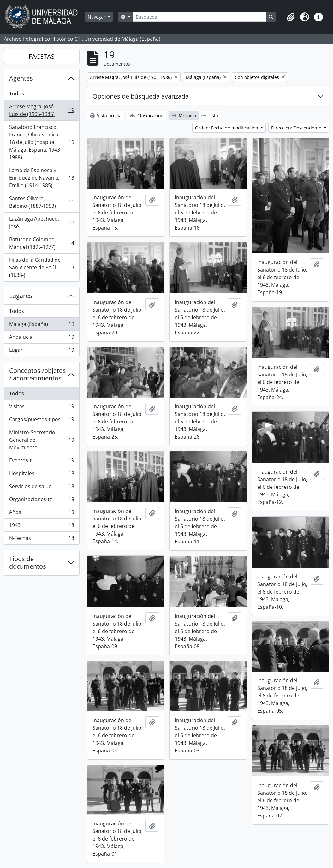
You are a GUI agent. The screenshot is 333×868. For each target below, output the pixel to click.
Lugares (21, 296)
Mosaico (184, 115)
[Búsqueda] (199, 17)
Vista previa (106, 115)
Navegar (97, 17)
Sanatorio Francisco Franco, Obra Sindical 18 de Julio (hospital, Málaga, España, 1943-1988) (42, 142)
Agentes (21, 78)
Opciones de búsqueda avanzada (141, 96)
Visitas (42, 408)
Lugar (42, 351)
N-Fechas (42, 539)
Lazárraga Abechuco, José (42, 223)
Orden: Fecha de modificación (227, 128)
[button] (291, 17)
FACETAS (42, 56)
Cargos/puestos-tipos (42, 421)
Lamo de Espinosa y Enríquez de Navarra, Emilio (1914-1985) (42, 178)
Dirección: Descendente (297, 128)
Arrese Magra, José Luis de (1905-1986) (42, 110)
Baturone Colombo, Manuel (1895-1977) (42, 243)
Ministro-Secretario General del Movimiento (42, 440)
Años (42, 514)
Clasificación (147, 115)
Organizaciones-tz (42, 501)
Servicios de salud (42, 488)
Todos (17, 93)
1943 (42, 527)
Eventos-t (42, 462)
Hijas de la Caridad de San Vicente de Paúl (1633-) (42, 267)
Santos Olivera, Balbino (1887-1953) (42, 202)
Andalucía (42, 338)
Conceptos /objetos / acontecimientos (38, 374)
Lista (210, 115)
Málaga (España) (42, 325)
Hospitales (42, 475)
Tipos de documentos (28, 563)
